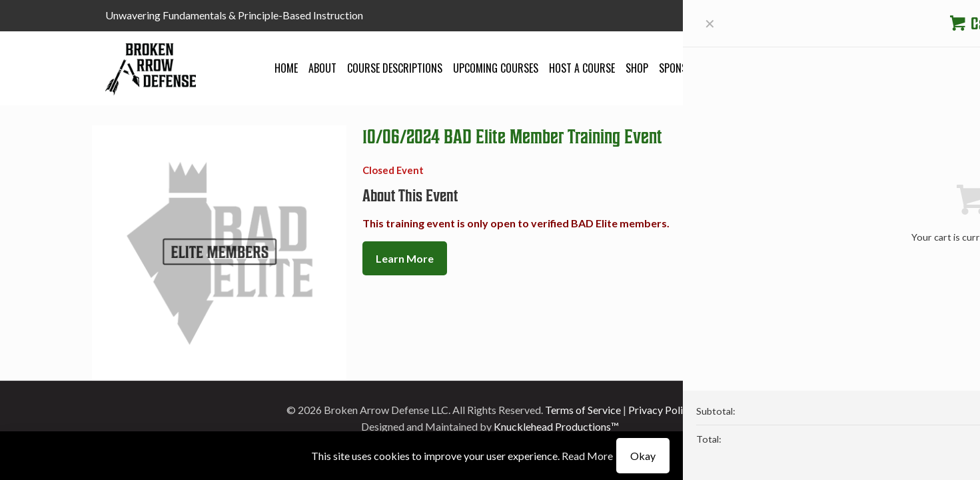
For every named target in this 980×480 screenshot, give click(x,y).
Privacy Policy (661, 410)
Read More (587, 456)
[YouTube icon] (851, 16)
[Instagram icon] (868, 16)
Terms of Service (583, 410)
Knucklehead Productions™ (556, 426)
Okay (643, 456)
